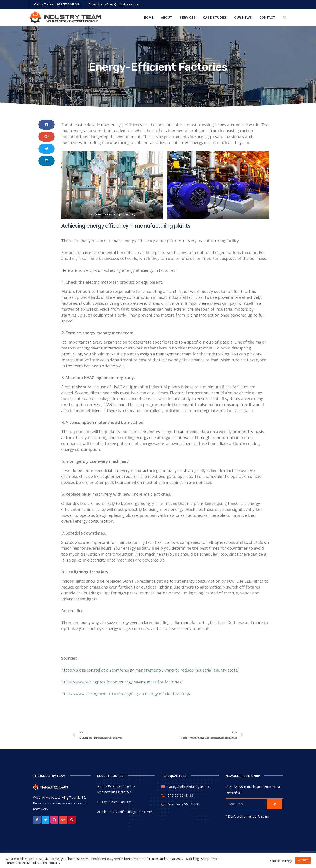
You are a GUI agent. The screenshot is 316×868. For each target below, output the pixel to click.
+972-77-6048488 (67, 4)
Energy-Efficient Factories (115, 802)
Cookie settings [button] (281, 861)
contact (267, 18)
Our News (243, 18)
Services (188, 18)
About (167, 18)
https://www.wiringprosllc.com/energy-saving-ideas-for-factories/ (122, 682)
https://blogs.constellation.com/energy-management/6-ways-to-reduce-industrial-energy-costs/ (150, 670)
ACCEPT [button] (303, 860)
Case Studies (215, 18)
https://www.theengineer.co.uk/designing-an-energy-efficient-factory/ (126, 694)
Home (149, 18)
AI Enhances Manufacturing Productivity (125, 812)
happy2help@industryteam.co (119, 4)
